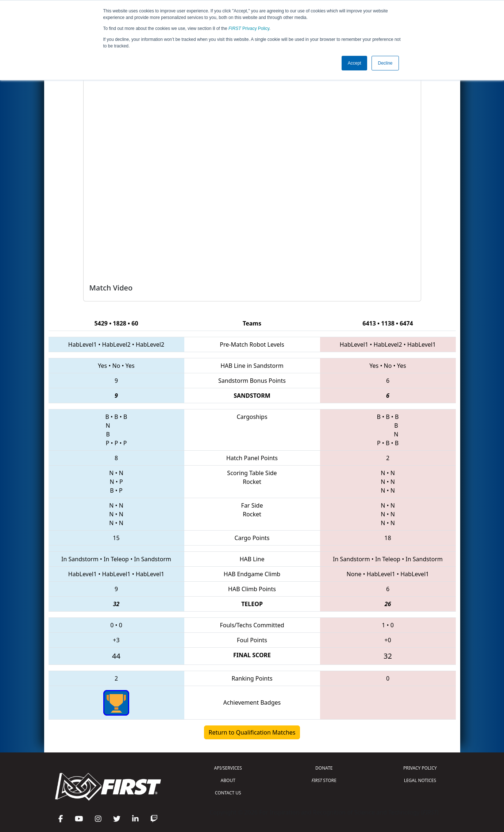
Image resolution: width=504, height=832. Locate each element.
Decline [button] (385, 63)
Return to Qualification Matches (252, 732)
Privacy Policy (249, 28)
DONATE (324, 768)
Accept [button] (355, 63)
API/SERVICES (228, 768)
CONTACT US (228, 793)
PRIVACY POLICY (420, 768)
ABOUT (228, 780)
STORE (324, 780)
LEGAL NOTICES (420, 780)
